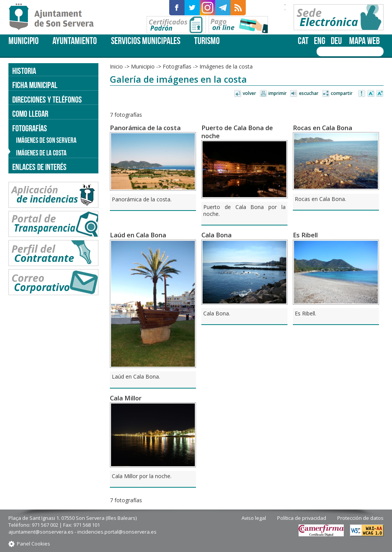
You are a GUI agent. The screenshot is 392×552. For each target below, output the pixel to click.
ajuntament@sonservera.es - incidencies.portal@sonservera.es (82, 532)
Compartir (342, 93)
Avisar (362, 94)
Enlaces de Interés (39, 167)
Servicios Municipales (146, 41)
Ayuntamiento (75, 41)
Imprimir (278, 93)
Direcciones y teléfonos (47, 100)
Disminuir (371, 94)
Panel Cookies (33, 544)
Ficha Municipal (35, 85)
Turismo (207, 41)
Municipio (24, 41)
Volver (249, 93)
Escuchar (309, 93)
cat (303, 41)
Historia (24, 71)
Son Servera (55, 17)
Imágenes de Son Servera (46, 140)
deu (336, 41)
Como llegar (30, 114)
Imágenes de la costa (226, 66)
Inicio (116, 66)
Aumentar (380, 94)
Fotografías (177, 66)
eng (320, 41)
